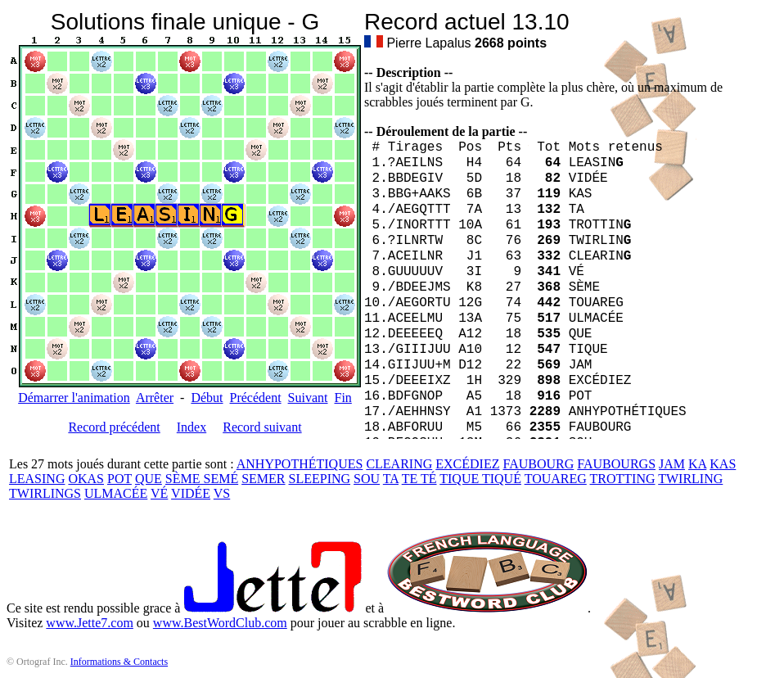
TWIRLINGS (45, 493)
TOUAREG (556, 479)
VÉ (159, 493)
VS (222, 493)
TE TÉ (419, 479)
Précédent (256, 398)
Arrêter (155, 398)
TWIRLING (690, 479)
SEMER (263, 479)
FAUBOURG (538, 464)
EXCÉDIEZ (467, 464)
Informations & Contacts (119, 662)
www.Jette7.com (90, 623)
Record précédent (114, 427)
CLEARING (399, 464)
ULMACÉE (116, 493)
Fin (342, 398)
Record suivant (262, 427)
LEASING (37, 479)
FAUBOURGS (616, 464)
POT (119, 479)
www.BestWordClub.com (220, 623)
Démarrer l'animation (74, 398)
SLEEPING (320, 479)
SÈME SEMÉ (202, 479)
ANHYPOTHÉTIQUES (300, 464)
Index (191, 427)
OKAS (86, 479)
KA (697, 464)
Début (207, 398)
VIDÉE (191, 493)
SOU (367, 479)
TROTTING (623, 479)
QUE (149, 479)
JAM (672, 464)
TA (391, 479)
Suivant (308, 398)
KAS (723, 464)
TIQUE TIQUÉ (480, 479)
